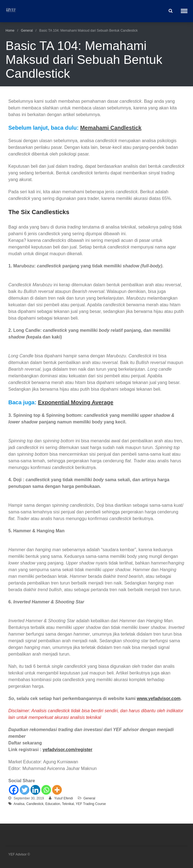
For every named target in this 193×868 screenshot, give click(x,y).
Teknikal (68, 804)
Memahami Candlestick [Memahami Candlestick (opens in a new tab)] (111, 128)
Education (53, 804)
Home (10, 31)
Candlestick (35, 804)
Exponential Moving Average (76, 402)
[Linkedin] (35, 790)
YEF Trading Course (91, 804)
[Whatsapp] (46, 790)
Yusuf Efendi (64, 798)
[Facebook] (14, 790)
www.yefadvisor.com (159, 698)
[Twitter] (25, 790)
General (27, 31)
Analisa (19, 804)
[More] (57, 790)
